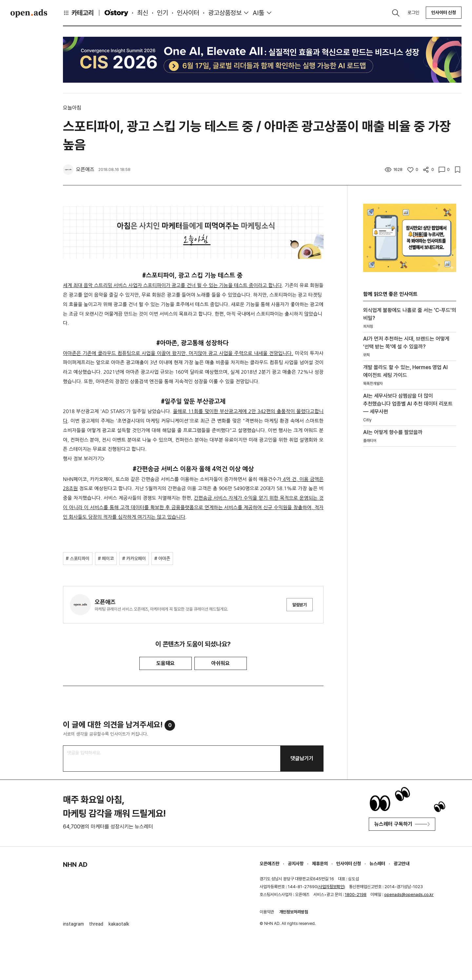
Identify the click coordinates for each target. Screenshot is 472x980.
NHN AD (75, 865)
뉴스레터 (377, 864)
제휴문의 (320, 864)
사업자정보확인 (331, 887)
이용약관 (267, 912)
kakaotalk (119, 924)
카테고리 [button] (78, 13)
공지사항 (296, 864)
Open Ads (29, 13)
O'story (116, 13)
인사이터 (188, 13)
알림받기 (300, 605)
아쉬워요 (221, 663)
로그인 (413, 12)
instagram (73, 924)
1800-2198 (356, 895)
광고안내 (402, 864)
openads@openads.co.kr (409, 895)
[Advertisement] (410, 548)
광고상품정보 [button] (225, 13)
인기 (163, 13)
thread (96, 924)
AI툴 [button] (258, 13)
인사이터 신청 (444, 12)
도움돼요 (166, 663)
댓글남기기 (302, 758)
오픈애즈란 (269, 864)
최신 (143, 13)
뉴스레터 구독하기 (402, 824)
